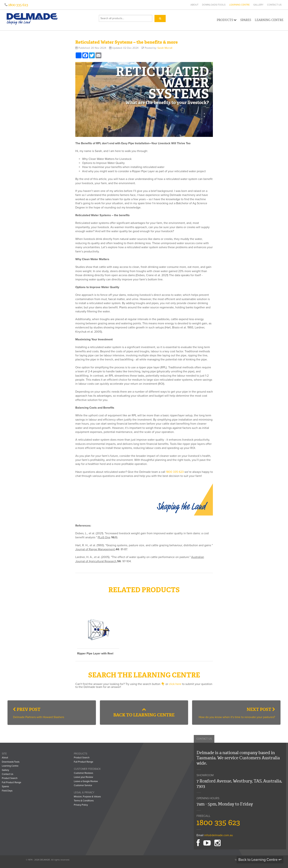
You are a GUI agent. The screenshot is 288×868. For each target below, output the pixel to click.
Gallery (258, 5)
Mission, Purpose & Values (87, 797)
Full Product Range (11, 782)
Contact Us (274, 5)
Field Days (7, 791)
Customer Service (83, 785)
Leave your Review (83, 777)
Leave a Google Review (86, 781)
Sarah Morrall (165, 48)
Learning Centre (239, 5)
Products (227, 20)
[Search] (160, 18)
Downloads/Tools (214, 5)
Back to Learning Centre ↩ (260, 860)
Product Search (10, 778)
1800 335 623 (18, 5)
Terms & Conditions (84, 801)
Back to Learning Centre (144, 713)
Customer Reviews (83, 773)
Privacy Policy (81, 805)
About (194, 5)
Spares (246, 20)
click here (175, 684)
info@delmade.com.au (219, 835)
